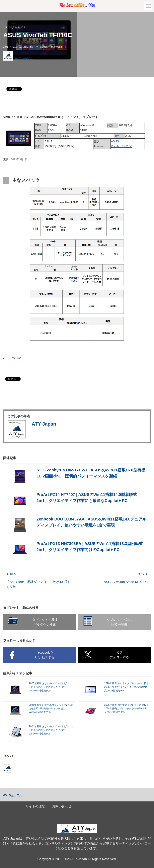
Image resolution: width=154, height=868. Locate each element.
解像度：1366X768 (52, 47)
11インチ (33, 47)
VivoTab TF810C (122, 146)
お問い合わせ (62, 806)
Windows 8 (20, 47)
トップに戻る (12, 358)
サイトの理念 (35, 806)
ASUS (8, 47)
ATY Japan (23, 58)
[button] (148, 6)
